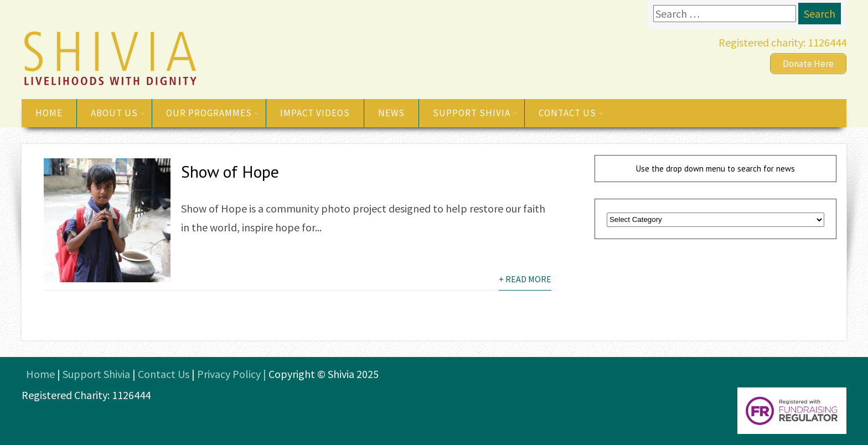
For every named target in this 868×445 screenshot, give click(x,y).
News (391, 113)
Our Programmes (213, 113)
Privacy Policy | (233, 374)
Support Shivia (476, 113)
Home (49, 113)
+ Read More (525, 279)
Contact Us (164, 374)
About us (118, 113)
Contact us (571, 113)
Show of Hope (230, 171)
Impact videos (315, 113)
